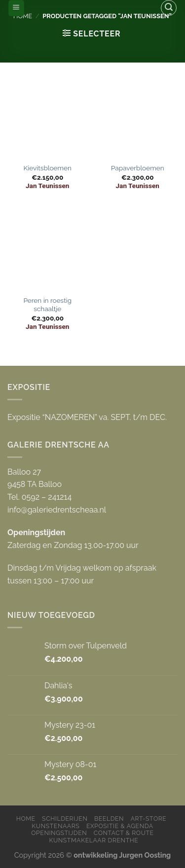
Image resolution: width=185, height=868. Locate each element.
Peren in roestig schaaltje (47, 305)
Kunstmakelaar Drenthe (93, 840)
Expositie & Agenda (120, 826)
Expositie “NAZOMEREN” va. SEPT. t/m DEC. (87, 417)
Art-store (149, 819)
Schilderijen (65, 819)
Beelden (109, 819)
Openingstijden (59, 833)
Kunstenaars (55, 826)
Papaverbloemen (138, 168)
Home (26, 819)
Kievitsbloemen (48, 168)
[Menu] (17, 8)
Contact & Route (124, 833)
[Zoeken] (169, 8)
